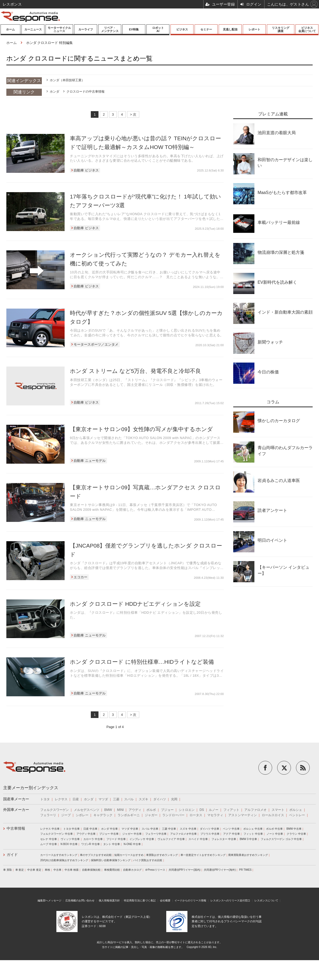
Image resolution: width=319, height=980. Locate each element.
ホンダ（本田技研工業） (67, 80)
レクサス (61, 799)
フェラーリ (48, 815)
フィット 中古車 (253, 834)
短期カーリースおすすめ (129, 855)
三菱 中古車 (169, 829)
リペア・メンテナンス (110, 29)
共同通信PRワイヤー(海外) (220, 870)
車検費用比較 (112, 870)
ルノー (214, 810)
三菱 (116, 799)
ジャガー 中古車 (132, 834)
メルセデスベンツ (87, 810)
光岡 (174, 799)
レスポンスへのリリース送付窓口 (230, 900)
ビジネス (182, 29)
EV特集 (134, 29)
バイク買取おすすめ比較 (148, 860)
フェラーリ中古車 (156, 834)
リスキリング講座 (281, 29)
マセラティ (215, 815)
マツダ (103, 799)
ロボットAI (158, 29)
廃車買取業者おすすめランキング (248, 855)
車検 (47, 870)
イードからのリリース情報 (190, 900)
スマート (278, 810)
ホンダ (55, 92)
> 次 (133, 114)
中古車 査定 (34, 870)
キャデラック (103, 815)
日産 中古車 (90, 829)
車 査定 (20, 870)
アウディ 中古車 (86, 834)
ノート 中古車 (275, 834)
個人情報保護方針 (109, 900)
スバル (129, 799)
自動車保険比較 (91, 870)
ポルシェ (296, 810)
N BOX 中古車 (69, 844)
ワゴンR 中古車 (91, 844)
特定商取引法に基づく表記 (140, 900)
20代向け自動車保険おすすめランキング (64, 860)
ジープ (66, 815)
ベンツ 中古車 (231, 829)
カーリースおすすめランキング (59, 855)
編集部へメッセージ (50, 900)
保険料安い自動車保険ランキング (111, 860)
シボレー (82, 815)
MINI (120, 810)
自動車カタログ (132, 870)
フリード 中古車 (116, 839)
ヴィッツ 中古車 (70, 839)
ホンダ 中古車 (109, 829)
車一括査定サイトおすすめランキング (203, 855)
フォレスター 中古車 (224, 839)
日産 (76, 799)
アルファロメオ (255, 810)
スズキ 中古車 (188, 829)
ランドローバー (173, 815)
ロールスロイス (273, 815)
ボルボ (151, 810)
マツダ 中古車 (130, 829)
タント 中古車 (112, 844)
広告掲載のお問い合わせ (80, 900)
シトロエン (187, 810)
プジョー (167, 810)
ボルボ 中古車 (274, 829)
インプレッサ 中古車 (142, 839)
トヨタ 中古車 (72, 829)
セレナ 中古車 (49, 839)
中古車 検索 (72, 870)
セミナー (206, 29)
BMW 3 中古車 (248, 839)
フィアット (231, 810)
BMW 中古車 (294, 829)
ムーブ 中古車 (49, 844)
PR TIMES (245, 870)
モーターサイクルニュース (59, 29)
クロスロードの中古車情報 (86, 92)
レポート (254, 29)
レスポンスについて (266, 900)
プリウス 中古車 (210, 834)
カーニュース (33, 29)
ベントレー (297, 815)
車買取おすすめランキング (162, 855)
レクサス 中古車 (50, 829)
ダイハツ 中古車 (210, 829)
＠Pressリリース (155, 870)
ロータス (196, 815)
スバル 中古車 (150, 829)
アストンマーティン (242, 815)
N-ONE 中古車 (132, 844)
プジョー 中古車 (109, 834)
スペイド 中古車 (198, 839)
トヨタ (45, 799)
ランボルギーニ (129, 815)
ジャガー (151, 815)
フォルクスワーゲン (55, 810)
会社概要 (165, 900)
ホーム (10, 29)
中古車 (57, 870)
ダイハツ (160, 799)
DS (202, 810)
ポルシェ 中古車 (253, 829)
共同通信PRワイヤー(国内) (185, 870)
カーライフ (86, 29)
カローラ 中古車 (93, 839)
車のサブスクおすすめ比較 (96, 855)
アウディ (135, 810)
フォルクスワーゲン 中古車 (57, 834)
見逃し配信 (230, 29)
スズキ (143, 799)
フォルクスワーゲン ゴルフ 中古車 (281, 839)
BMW (108, 810)
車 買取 (8, 870)
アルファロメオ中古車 (183, 834)
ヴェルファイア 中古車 (171, 839)
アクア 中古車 (232, 834)
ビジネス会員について (307, 29)
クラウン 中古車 (296, 834)
